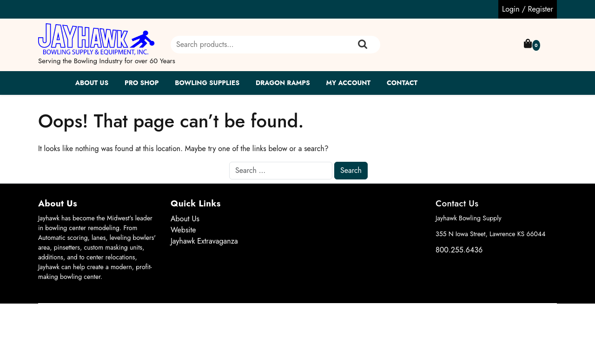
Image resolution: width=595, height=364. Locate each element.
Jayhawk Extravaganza (204, 241)
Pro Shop (142, 83)
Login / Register (528, 9)
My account (348, 83)
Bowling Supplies (207, 83)
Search (363, 45)
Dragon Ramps (283, 83)
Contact (402, 83)
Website (183, 230)
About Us (92, 83)
